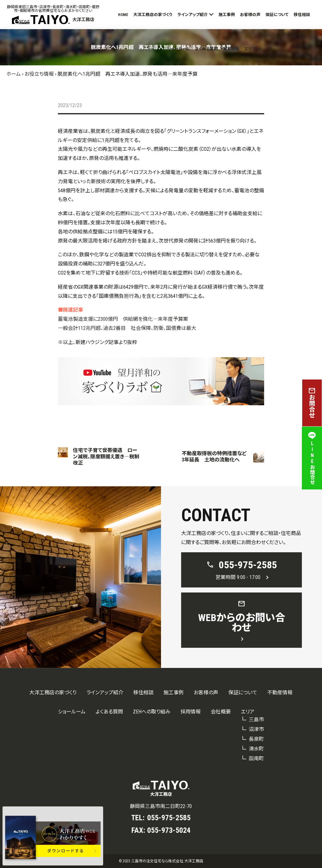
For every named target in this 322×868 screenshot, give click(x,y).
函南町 (256, 759)
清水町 (256, 749)
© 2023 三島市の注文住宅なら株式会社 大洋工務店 (161, 861)
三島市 (256, 720)
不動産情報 (280, 693)
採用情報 (231, 49)
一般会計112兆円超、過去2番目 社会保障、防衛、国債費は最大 (127, 328)
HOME (123, 15)
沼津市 (256, 729)
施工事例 (227, 15)
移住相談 (302, 15)
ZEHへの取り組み (152, 712)
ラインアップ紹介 (193, 15)
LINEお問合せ (312, 458)
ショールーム (178, 49)
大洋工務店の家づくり (153, 15)
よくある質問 (206, 49)
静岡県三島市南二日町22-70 (161, 806)
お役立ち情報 (39, 74)
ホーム (14, 74)
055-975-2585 (169, 818)
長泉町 (256, 739)
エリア (250, 49)
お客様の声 (250, 15)
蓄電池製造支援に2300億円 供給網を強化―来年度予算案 (123, 319)
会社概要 (221, 712)
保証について (277, 15)
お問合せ (312, 403)
